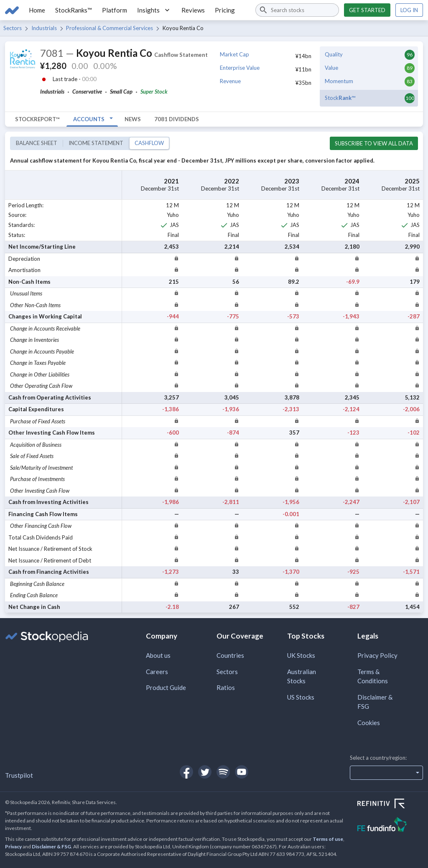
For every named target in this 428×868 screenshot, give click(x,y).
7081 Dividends (177, 119)
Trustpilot (19, 775)
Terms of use (328, 839)
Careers (157, 672)
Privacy (13, 846)
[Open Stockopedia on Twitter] (205, 772)
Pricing (225, 10)
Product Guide (166, 687)
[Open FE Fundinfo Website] (390, 826)
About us (158, 655)
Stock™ (340, 98)
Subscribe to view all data (374, 143)
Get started (367, 10)
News (133, 119)
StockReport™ (37, 119)
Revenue (230, 81)
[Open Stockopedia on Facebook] (186, 772)
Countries (230, 655)
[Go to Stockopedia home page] (12, 10)
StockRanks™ (74, 10)
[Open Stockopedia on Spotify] (223, 772)
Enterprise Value (240, 68)
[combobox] (297, 10)
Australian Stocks (302, 676)
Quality (334, 54)
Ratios (226, 687)
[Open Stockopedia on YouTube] (242, 772)
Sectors (13, 28)
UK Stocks (301, 655)
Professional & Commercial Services (110, 28)
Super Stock (154, 92)
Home (37, 10)
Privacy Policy (377, 655)
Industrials (44, 28)
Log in (409, 10)
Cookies (369, 723)
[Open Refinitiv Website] (390, 804)
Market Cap (234, 54)
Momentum (339, 81)
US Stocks (301, 697)
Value (331, 68)
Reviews (193, 10)
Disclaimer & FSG (375, 702)
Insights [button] (154, 10)
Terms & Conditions (373, 676)
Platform (115, 10)
